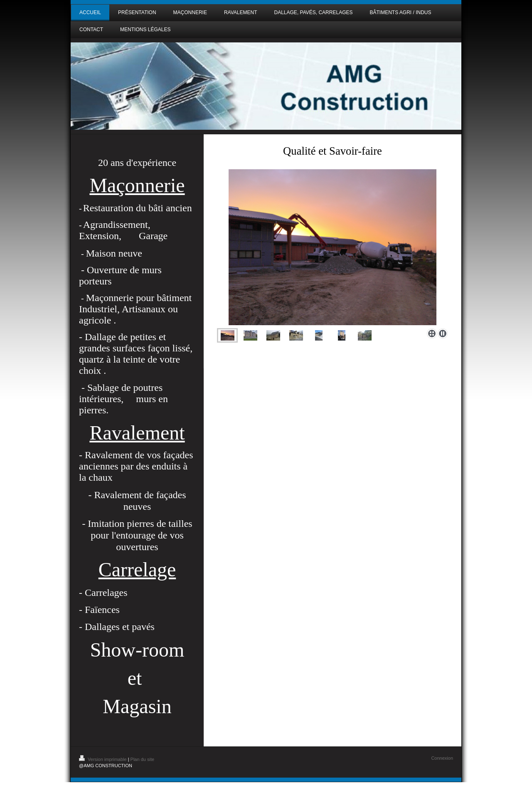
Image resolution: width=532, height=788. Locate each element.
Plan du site (142, 759)
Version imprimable (103, 759)
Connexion (442, 758)
